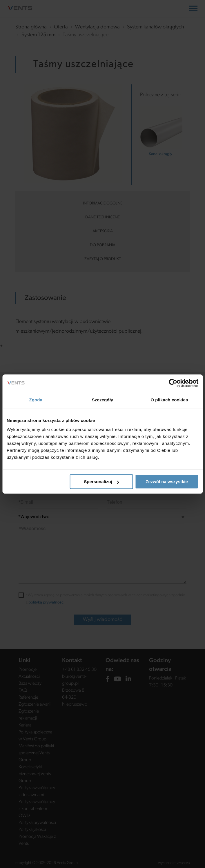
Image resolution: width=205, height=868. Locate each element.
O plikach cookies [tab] (169, 400)
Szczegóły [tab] (102, 400)
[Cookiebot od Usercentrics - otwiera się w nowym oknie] (173, 383)
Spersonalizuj (101, 482)
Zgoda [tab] (36, 400)
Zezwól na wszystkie (167, 482)
